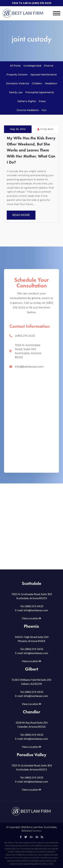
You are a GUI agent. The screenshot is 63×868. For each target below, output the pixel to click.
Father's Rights (27, 101)
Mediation (51, 83)
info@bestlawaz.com (29, 367)
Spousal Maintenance (44, 75)
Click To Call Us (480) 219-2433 (32, 3)
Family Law (16, 92)
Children (37, 83)
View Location (32, 618)
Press (42, 101)
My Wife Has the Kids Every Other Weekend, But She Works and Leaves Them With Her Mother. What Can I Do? (31, 150)
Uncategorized (32, 66)
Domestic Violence (18, 83)
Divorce (49, 66)
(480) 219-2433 (25, 336)
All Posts (15, 66)
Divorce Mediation (28, 110)
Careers (37, 831)
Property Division (17, 75)
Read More (21, 215)
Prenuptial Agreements (40, 92)
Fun (44, 110)
